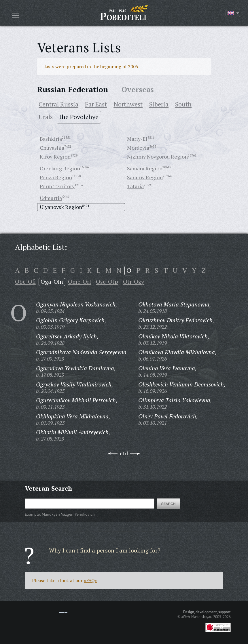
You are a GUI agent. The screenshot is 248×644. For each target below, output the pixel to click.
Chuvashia (52, 148)
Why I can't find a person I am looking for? (105, 550)
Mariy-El (137, 139)
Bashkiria (51, 139)
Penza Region (56, 177)
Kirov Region (55, 157)
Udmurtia (51, 198)
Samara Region (145, 168)
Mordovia (138, 148)
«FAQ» (90, 580)
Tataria (135, 186)
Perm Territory (57, 186)
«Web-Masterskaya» (196, 617)
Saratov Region (145, 177)
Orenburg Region (60, 168)
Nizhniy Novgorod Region (157, 157)
